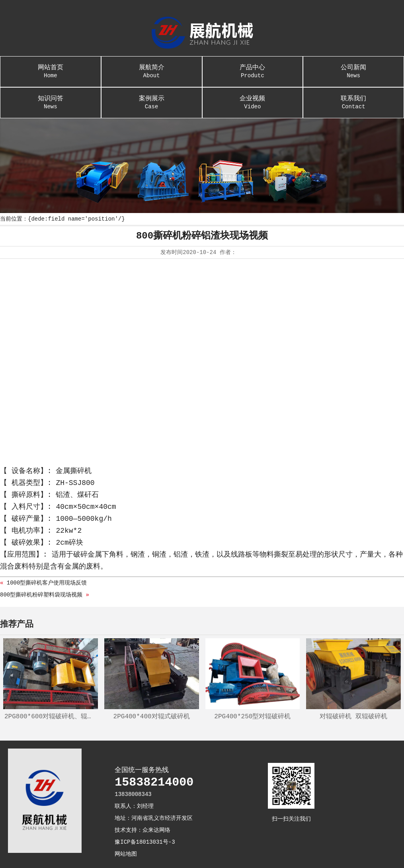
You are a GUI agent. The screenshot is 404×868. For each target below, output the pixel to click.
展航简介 (152, 68)
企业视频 (252, 99)
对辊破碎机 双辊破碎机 (353, 717)
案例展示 (152, 99)
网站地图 (126, 854)
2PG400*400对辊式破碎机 (152, 717)
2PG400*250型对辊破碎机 (252, 717)
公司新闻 (353, 68)
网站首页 (51, 68)
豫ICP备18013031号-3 (145, 842)
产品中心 (252, 68)
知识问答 (51, 99)
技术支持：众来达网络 (142, 830)
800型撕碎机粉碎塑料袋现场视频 (41, 595)
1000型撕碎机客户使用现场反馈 (47, 583)
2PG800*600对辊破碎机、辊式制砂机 (51, 717)
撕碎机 (81, 471)
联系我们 (353, 99)
